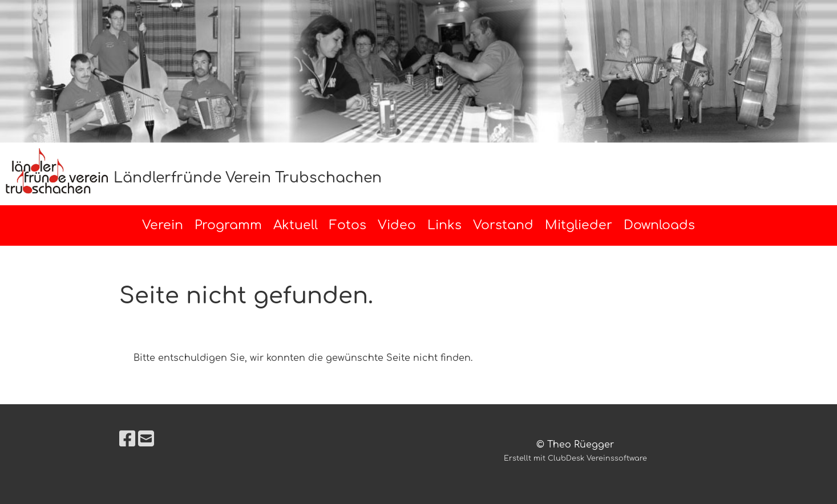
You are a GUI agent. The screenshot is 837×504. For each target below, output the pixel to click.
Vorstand (503, 225)
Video (397, 225)
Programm (228, 225)
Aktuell (296, 225)
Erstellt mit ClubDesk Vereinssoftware (575, 458)
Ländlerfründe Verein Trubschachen (248, 178)
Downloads (659, 225)
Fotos (348, 225)
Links (444, 225)
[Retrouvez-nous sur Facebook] (127, 439)
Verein (163, 225)
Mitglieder (579, 225)
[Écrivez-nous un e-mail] (146, 439)
